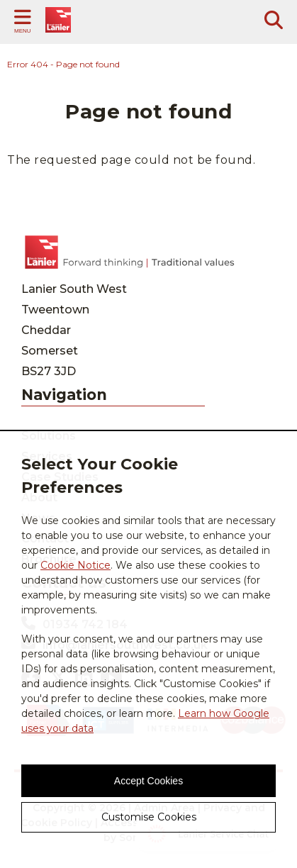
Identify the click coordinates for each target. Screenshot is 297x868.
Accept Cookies (148, 781)
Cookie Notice (75, 565)
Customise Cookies (149, 817)
